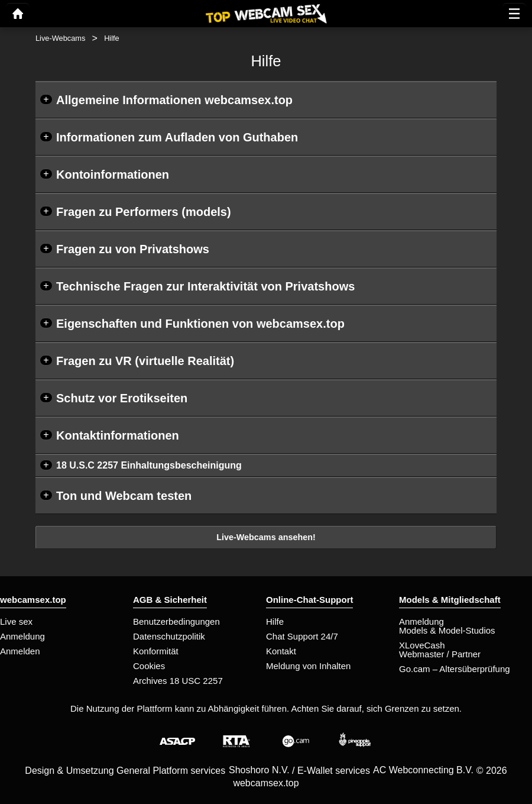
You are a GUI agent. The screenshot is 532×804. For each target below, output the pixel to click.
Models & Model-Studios (447, 630)
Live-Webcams (60, 38)
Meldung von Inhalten (308, 666)
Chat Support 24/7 (302, 636)
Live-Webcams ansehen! (266, 537)
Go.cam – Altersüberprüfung (455, 669)
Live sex (16, 621)
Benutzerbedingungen (176, 621)
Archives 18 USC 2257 (178, 681)
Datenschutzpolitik (169, 636)
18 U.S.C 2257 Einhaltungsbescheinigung (149, 465)
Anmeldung (22, 636)
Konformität (156, 651)
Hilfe (275, 621)
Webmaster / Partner (440, 654)
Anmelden (20, 651)
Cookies (149, 666)
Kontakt (281, 651)
